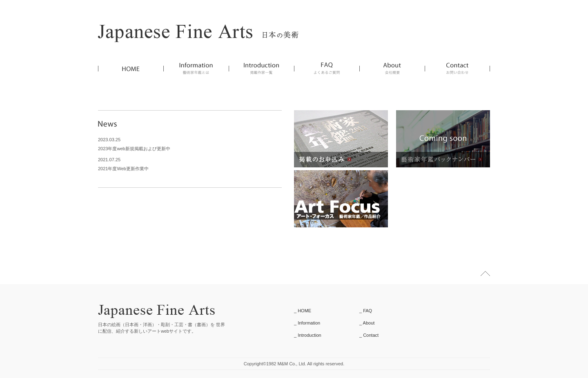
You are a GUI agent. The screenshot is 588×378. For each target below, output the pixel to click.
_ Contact (369, 335)
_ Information (307, 323)
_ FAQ (366, 311)
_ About (367, 323)
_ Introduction (308, 335)
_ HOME (303, 311)
